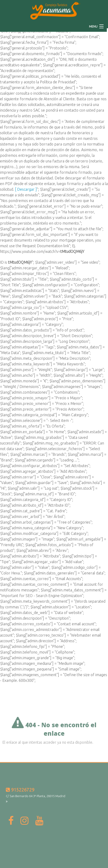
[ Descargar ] (26, 189)
